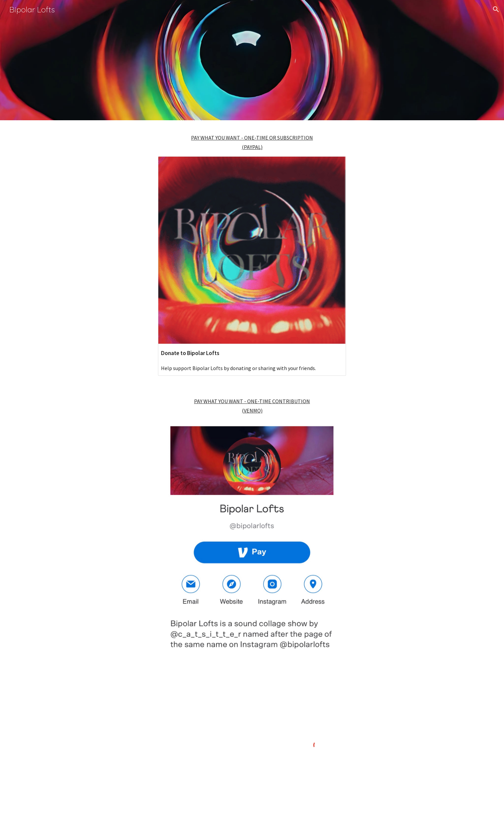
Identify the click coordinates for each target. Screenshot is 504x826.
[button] (496, 9)
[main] (252, 142)
